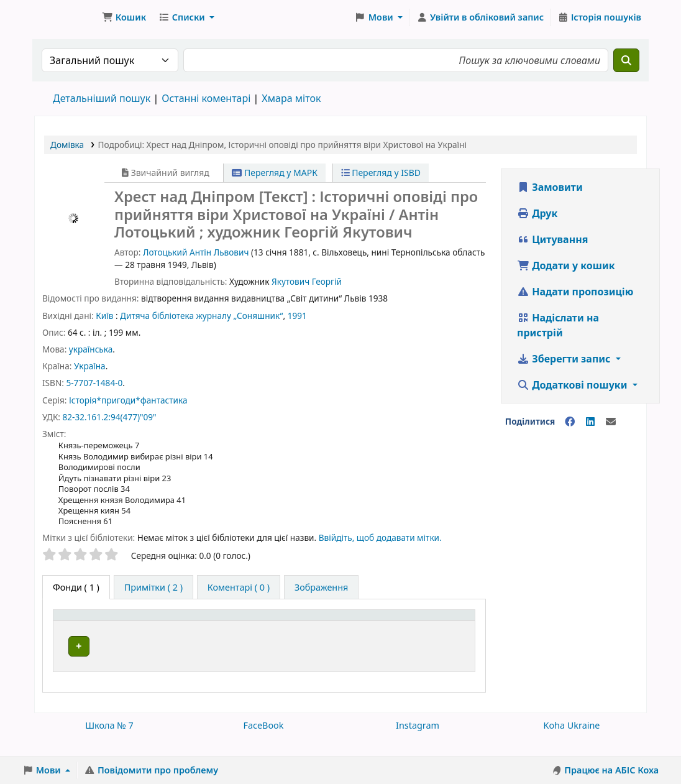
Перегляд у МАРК (275, 173)
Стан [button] (441, 635)
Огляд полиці (301, 673)
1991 (297, 316)
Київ (104, 316)
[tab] (153, 588)
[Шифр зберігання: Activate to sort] (345, 629)
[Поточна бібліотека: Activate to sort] (215, 629)
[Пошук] (626, 60)
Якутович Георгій (307, 281)
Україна (90, 366)
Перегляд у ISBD (381, 173)
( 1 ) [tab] (76, 587)
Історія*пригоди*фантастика (128, 400)
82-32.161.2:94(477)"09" (109, 417)
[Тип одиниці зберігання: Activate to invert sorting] (110, 629)
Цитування (552, 239)
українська (91, 349)
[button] (124, 17)
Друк (537, 213)
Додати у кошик (566, 265)
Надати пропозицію (575, 292)
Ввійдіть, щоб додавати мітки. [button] (380, 537)
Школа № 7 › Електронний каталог (66, 17)
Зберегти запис (565, 359)
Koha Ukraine (572, 739)
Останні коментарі (206, 98)
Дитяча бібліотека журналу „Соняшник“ (201, 316)
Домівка (67, 145)
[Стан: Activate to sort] (450, 629)
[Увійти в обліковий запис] (480, 17)
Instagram (418, 739)
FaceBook (263, 739)
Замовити (550, 187)
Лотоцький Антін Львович (196, 252)
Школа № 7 (109, 739)
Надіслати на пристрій (558, 325)
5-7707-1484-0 (94, 383)
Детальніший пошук (102, 98)
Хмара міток (291, 98)
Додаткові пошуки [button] (574, 385)
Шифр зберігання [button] (310, 635)
